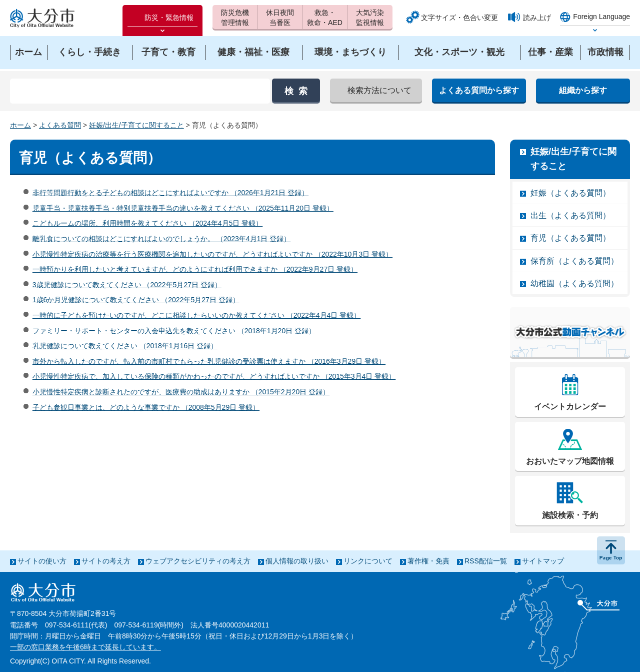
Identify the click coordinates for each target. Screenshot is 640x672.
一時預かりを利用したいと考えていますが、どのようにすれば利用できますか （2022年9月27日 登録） (195, 269)
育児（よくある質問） (570, 238)
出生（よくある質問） (570, 215)
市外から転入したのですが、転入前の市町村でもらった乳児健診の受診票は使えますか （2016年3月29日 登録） (209, 361)
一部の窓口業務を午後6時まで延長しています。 (85, 647)
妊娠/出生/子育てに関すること (136, 125)
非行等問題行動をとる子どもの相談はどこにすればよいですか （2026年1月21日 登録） (170, 193)
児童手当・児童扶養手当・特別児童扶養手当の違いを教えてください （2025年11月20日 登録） (183, 208)
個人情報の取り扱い (297, 561)
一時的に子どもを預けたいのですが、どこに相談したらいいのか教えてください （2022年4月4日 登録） (197, 315)
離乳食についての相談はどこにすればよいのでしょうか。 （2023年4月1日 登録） (162, 239)
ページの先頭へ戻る (611, 550)
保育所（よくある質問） (574, 261)
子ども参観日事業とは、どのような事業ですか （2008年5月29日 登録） (146, 407)
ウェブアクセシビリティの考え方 (198, 561)
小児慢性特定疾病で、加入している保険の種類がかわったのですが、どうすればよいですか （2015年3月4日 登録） (214, 376)
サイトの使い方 (42, 561)
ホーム (20, 125)
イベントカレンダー (570, 407)
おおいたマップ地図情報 (570, 461)
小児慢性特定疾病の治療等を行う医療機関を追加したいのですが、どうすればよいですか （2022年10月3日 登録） (212, 254)
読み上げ (537, 18)
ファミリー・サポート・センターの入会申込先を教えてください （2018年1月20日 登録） (174, 331)
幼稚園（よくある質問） (574, 283)
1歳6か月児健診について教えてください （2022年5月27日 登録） (136, 300)
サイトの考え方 (106, 561)
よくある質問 (60, 125)
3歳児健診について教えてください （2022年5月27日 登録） (127, 285)
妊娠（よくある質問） (570, 193)
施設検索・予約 (570, 515)
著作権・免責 (428, 561)
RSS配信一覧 (486, 561)
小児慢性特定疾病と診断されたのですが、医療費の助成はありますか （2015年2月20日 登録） (181, 392)
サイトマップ (543, 561)
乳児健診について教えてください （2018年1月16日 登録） (125, 346)
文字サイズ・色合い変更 (459, 18)
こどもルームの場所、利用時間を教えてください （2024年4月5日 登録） (148, 223)
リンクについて (368, 561)
